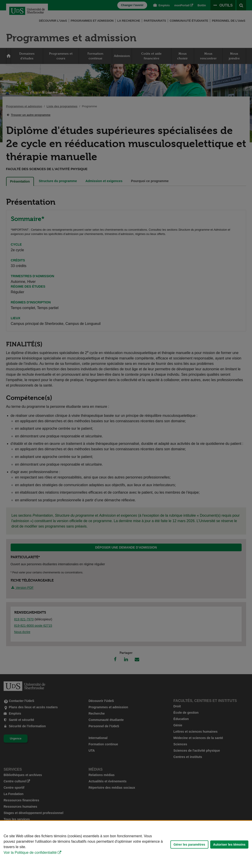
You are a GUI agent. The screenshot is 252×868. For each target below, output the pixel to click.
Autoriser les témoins (229, 845)
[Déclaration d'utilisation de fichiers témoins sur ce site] (126, 844)
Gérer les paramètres (189, 845)
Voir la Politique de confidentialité (30, 853)
